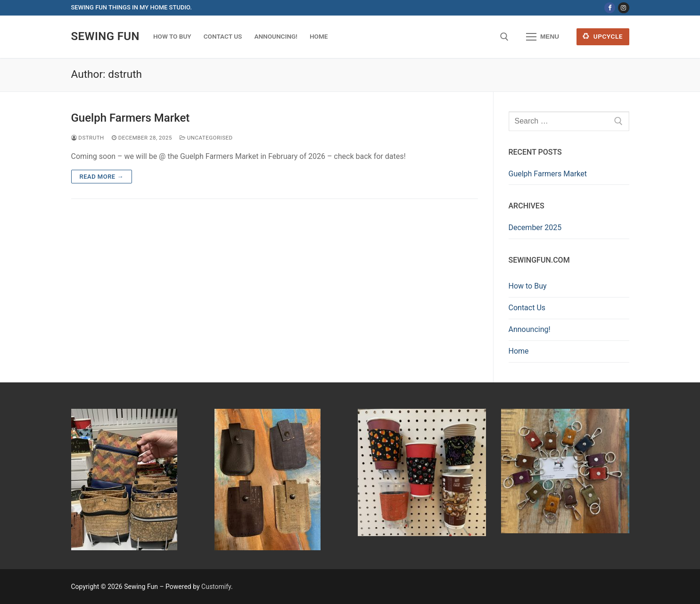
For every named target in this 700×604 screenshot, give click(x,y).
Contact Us (527, 308)
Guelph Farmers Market (131, 118)
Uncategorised (206, 138)
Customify (216, 587)
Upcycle (602, 36)
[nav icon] (543, 37)
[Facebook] (610, 8)
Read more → (102, 177)
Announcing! (530, 329)
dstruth (88, 138)
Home (519, 351)
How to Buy (528, 286)
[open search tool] (504, 37)
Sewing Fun (105, 36)
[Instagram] (623, 8)
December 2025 (535, 228)
